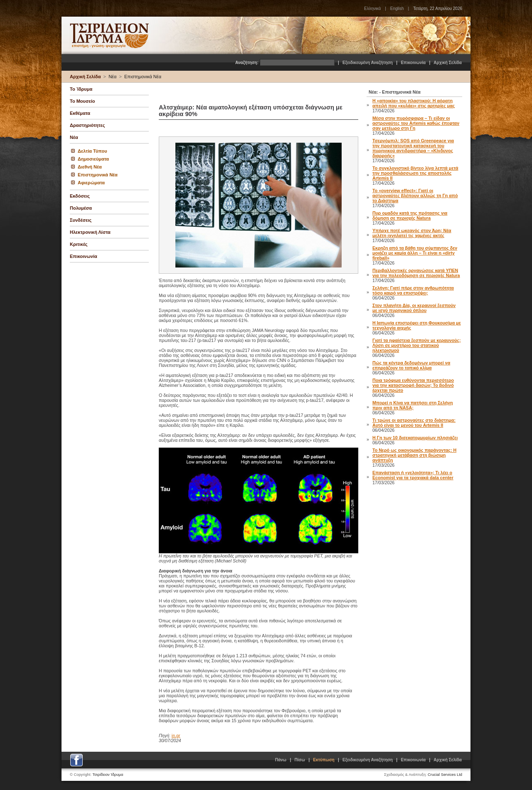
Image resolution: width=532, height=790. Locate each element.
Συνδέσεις (81, 220)
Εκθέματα (80, 113)
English (397, 9)
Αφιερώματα (91, 183)
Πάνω (281, 760)
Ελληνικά (372, 9)
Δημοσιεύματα (93, 159)
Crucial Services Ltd (445, 775)
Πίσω (300, 760)
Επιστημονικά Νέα (143, 77)
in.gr (176, 736)
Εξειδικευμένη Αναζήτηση (368, 63)
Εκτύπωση (324, 760)
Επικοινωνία (413, 63)
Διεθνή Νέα (90, 167)
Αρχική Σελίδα (448, 63)
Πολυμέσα (81, 208)
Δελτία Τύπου (92, 151)
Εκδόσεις (80, 196)
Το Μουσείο (82, 101)
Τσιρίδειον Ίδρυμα (108, 775)
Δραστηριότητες (87, 125)
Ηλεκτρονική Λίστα (90, 232)
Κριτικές (79, 244)
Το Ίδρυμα (81, 89)
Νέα (112, 77)
